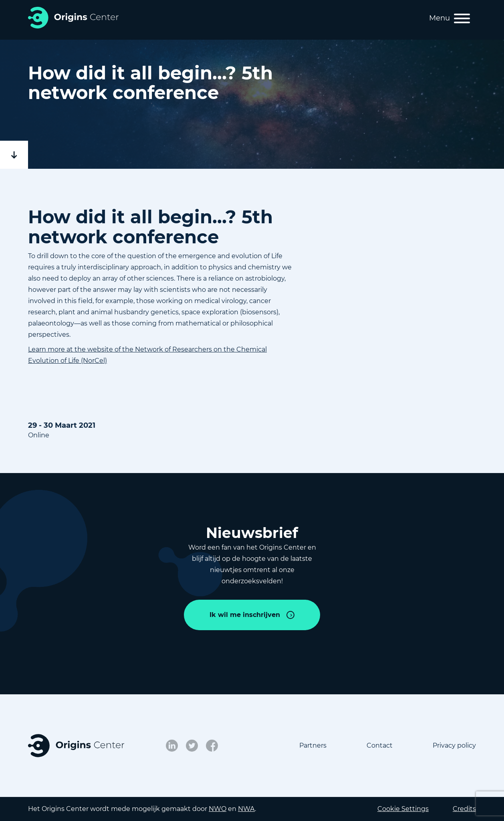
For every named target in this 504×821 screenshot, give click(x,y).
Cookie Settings (403, 809)
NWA (246, 809)
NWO (218, 809)
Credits (464, 809)
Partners (313, 745)
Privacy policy (454, 745)
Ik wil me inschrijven (245, 615)
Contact (380, 745)
